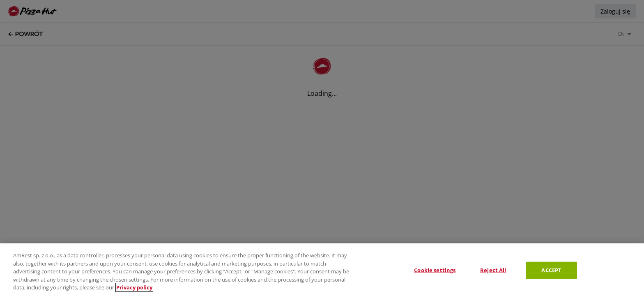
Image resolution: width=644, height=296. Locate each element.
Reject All (493, 270)
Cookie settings (435, 270)
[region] (322, 270)
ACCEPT (551, 270)
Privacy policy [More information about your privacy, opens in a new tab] (134, 287)
